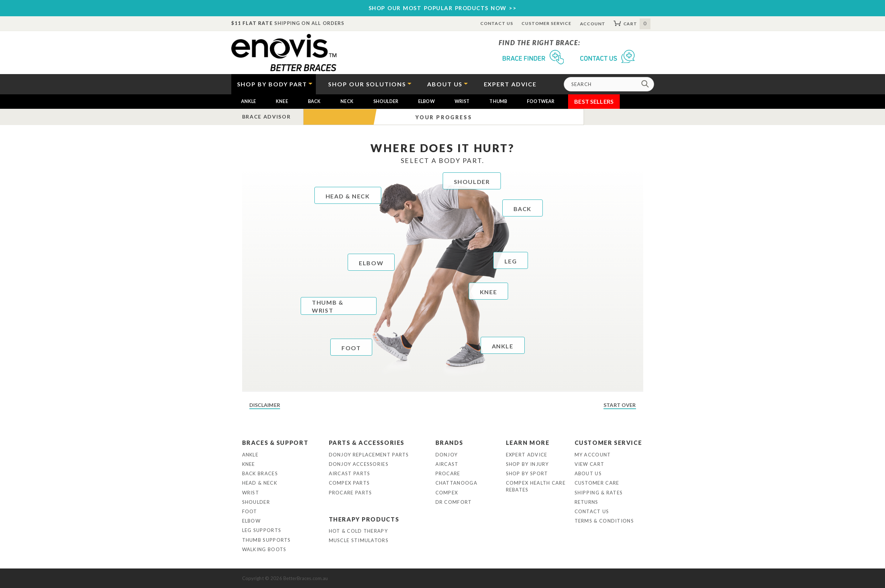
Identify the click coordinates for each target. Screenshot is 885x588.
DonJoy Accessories (359, 464)
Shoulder (386, 101)
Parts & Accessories (367, 443)
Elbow (426, 101)
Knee (282, 101)
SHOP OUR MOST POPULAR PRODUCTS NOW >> (443, 8)
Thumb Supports (267, 540)
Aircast (447, 464)
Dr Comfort (454, 502)
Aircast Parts (350, 473)
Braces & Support (275, 443)
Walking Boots (264, 549)
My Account (593, 455)
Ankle (249, 101)
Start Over (620, 405)
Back (314, 101)
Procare (448, 473)
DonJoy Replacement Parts (369, 455)
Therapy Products (364, 519)
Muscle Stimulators (359, 540)
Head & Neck (260, 483)
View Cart (590, 464)
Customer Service (546, 23)
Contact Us (497, 23)
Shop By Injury (527, 464)
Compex (447, 493)
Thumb (498, 101)
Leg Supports (262, 530)
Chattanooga (456, 483)
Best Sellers (594, 101)
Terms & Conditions (604, 521)
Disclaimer (265, 405)
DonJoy (447, 455)
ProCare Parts (351, 493)
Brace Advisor (267, 117)
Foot (250, 511)
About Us (588, 473)
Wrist (462, 101)
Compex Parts (349, 483)
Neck (347, 101)
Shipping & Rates (599, 493)
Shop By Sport (527, 473)
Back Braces (260, 473)
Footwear (541, 101)
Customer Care (597, 483)
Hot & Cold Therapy (358, 531)
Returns (587, 502)
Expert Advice (527, 455)
